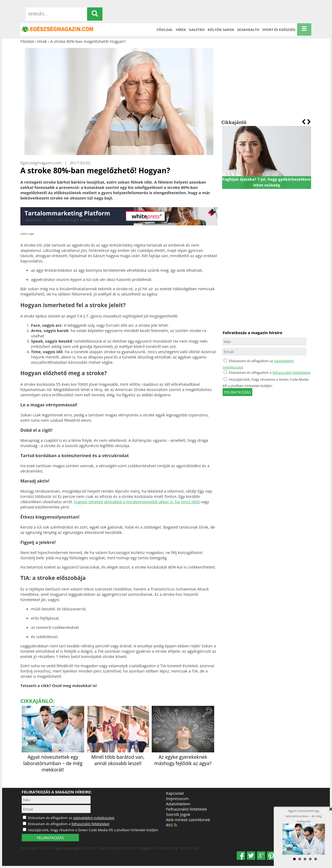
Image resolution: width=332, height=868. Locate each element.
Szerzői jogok (178, 814)
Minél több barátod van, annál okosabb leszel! (118, 757)
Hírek (181, 30)
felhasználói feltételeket (291, 372)
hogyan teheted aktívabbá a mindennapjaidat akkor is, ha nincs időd (137, 502)
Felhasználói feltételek (187, 809)
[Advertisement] (266, 81)
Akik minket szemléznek (188, 820)
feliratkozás (237, 392)
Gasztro (197, 30)
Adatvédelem (178, 804)
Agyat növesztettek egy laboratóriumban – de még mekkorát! (53, 760)
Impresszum (177, 798)
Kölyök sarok (221, 30)
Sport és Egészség (279, 30)
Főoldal (165, 30)
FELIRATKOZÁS (50, 838)
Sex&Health (248, 30)
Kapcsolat (175, 793)
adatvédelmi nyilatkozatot (94, 818)
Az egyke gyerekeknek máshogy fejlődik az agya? (183, 757)
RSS (172, 825)
